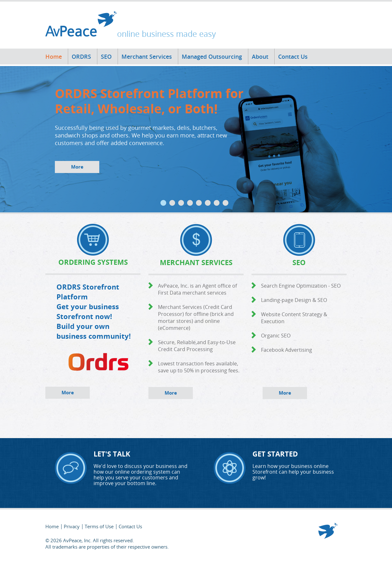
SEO (106, 57)
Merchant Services (147, 57)
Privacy (72, 526)
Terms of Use (99, 526)
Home (54, 57)
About (260, 57)
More (77, 167)
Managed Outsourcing (212, 57)
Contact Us (293, 57)
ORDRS (81, 57)
